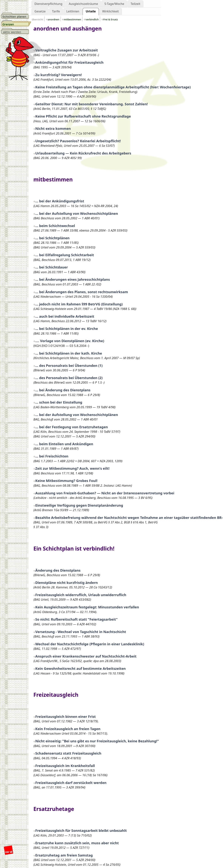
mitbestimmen (73, 19)
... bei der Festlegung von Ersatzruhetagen (72, 427)
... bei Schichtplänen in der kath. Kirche (69, 353)
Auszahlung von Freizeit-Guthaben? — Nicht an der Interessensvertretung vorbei (105, 493)
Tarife (56, 11)
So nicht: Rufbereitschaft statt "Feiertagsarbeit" (77, 619)
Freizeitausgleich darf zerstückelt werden (71, 783)
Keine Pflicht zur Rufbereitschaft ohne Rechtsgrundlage (83, 116)
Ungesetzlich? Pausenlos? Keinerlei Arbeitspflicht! (78, 141)
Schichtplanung (16, 16)
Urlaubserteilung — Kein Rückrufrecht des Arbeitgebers (83, 153)
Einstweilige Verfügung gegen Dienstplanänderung (79, 505)
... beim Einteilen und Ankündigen (64, 444)
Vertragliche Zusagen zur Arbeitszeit (67, 50)
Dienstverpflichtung (48, 4)
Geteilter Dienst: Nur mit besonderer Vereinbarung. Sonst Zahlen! (92, 104)
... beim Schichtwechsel (55, 226)
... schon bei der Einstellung (59, 402)
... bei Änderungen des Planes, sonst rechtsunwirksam (82, 292)
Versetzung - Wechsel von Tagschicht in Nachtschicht (81, 632)
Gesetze (40, 11)
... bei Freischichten (52, 456)
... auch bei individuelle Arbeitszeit (65, 316)
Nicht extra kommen (53, 128)
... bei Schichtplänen (52, 238)
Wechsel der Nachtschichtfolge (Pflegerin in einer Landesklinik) (90, 644)
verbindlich (93, 19)
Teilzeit (135, 4)
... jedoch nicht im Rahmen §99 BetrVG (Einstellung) (79, 304)
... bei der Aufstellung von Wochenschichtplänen (77, 213)
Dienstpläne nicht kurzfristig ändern (67, 582)
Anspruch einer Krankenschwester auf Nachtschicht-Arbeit (86, 656)
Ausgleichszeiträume (83, 4)
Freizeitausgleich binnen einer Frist (66, 716)
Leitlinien (73, 11)
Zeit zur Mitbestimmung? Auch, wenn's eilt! (72, 468)
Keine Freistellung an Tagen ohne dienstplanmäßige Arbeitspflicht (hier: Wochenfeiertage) (113, 87)
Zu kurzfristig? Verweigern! (58, 75)
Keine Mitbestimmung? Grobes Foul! (66, 481)
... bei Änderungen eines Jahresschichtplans (73, 279)
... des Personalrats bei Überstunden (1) (69, 365)
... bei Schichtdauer (52, 267)
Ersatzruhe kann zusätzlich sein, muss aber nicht (77, 843)
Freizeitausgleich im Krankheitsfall (65, 766)
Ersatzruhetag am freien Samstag (64, 855)
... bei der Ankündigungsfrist (60, 201)
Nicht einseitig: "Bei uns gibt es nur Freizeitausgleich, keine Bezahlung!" (97, 741)
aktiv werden (16, 31)
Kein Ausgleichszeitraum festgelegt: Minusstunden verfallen (87, 607)
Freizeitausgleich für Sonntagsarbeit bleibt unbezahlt (81, 830)
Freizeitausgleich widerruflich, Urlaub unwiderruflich (81, 595)
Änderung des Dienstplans (58, 570)
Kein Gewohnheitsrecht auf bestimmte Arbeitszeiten (80, 668)
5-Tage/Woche (114, 4)
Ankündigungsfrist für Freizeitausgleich (69, 62)
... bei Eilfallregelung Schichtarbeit (65, 255)
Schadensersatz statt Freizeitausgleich (68, 753)
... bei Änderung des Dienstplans (63, 390)
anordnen (54, 19)
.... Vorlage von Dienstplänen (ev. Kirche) (70, 341)
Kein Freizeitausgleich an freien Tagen (68, 729)
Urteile (91, 11)
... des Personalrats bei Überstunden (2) (69, 378)
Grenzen (16, 23)
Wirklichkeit (111, 11)
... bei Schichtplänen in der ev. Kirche (67, 328)
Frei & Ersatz (111, 19)
